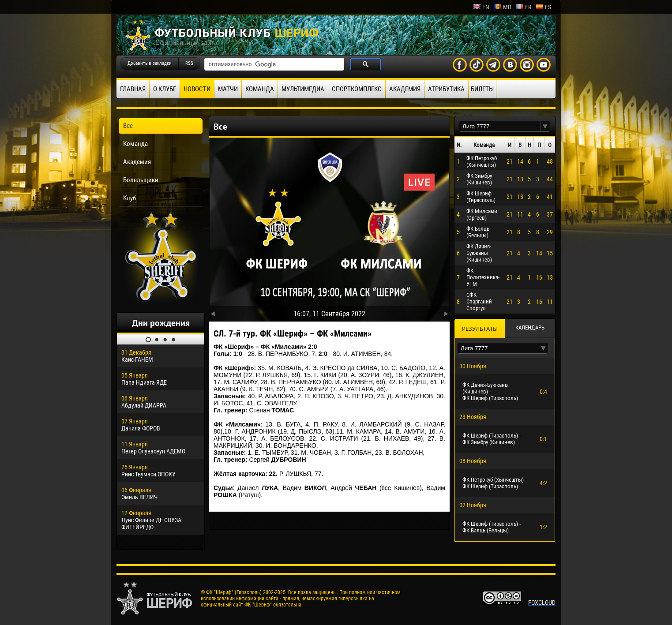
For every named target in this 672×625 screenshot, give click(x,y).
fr (524, 7)
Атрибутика (446, 89)
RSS (189, 63)
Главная (133, 89)
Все (128, 126)
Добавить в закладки (150, 63)
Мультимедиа (303, 89)
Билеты (482, 89)
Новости (197, 89)
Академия (405, 89)
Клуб (130, 198)
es (543, 7)
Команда (260, 89)
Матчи (228, 89)
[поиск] (273, 64)
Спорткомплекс (357, 89)
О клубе (165, 89)
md (503, 7)
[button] (545, 126)
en (481, 7)
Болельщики (141, 180)
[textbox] (500, 126)
